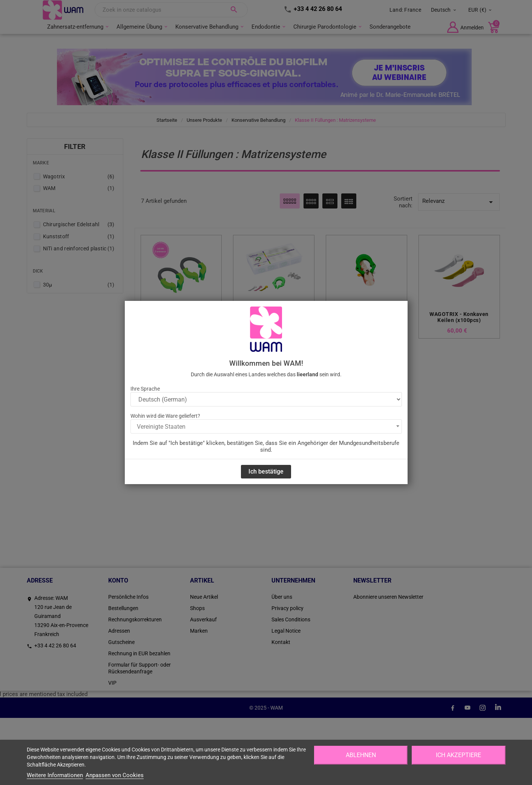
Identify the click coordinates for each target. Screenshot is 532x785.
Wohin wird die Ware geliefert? (165, 416)
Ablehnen (361, 755)
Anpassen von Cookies (115, 775)
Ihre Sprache (145, 389)
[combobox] (266, 426)
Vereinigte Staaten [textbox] (161, 427)
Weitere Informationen (55, 775)
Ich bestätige (266, 471)
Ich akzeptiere (458, 755)
